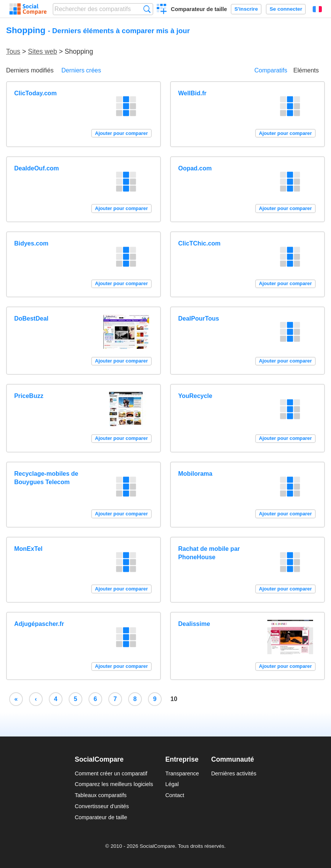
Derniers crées (81, 70)
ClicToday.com (35, 93)
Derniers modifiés (30, 70)
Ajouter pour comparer (121, 133)
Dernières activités (234, 773)
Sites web (42, 51)
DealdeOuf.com (36, 168)
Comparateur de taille (199, 9)
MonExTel (28, 549)
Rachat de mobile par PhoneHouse (209, 553)
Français (317, 9)
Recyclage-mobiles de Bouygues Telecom (46, 478)
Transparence (182, 773)
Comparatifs (271, 70)
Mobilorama (195, 474)
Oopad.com (195, 168)
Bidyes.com (31, 243)
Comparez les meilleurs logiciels (114, 784)
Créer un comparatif (162, 10)
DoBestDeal (31, 318)
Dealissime (194, 624)
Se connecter (286, 9)
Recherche (147, 9)
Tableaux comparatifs (101, 795)
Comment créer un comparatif (111, 773)
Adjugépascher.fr (39, 624)
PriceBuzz (29, 396)
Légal (172, 784)
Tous (13, 51)
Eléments (306, 70)
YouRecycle (195, 396)
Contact (175, 795)
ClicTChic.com (199, 243)
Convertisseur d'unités (102, 806)
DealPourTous (198, 318)
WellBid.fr (192, 93)
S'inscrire (246, 9)
